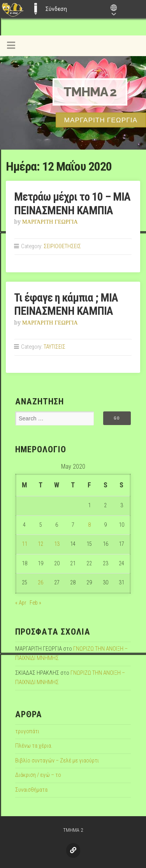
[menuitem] (13, 9)
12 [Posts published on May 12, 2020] (40, 544)
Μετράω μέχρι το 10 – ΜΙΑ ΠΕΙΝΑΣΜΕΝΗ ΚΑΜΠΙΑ (72, 204)
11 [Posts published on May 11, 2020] (25, 544)
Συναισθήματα (31, 790)
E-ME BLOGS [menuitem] (35, 9)
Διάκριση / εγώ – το (38, 775)
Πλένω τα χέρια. (34, 746)
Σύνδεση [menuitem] (56, 9)
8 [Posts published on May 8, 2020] (89, 525)
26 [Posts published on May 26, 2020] (40, 583)
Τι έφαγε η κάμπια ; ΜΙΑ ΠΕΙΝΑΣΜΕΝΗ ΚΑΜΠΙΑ (66, 304)
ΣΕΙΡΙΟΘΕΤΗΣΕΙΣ (62, 246)
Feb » (35, 603)
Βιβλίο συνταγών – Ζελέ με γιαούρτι (57, 761)
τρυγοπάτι (27, 731)
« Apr (21, 603)
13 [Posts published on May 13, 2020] (57, 544)
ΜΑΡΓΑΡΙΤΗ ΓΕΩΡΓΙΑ (50, 222)
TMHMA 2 (90, 92)
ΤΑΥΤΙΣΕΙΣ (55, 347)
